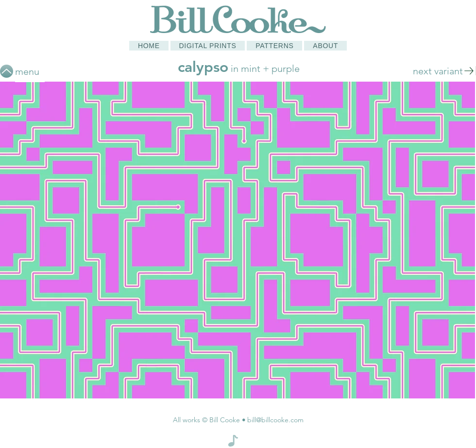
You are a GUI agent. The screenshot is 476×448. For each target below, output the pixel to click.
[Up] (7, 71)
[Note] (233, 441)
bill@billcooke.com (275, 420)
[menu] (30, 71)
